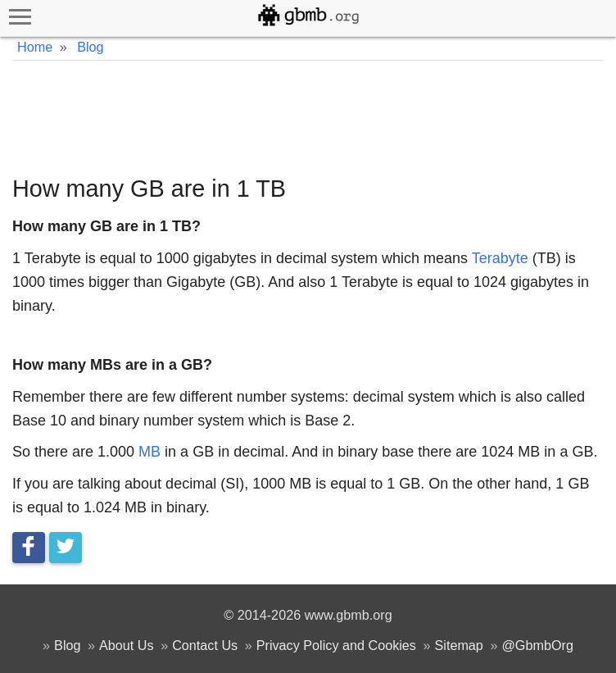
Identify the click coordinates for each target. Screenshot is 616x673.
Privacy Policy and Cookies (336, 645)
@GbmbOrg (537, 645)
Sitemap (458, 645)
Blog (67, 645)
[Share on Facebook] (29, 548)
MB (149, 452)
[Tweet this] (66, 548)
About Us (127, 645)
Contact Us (205, 645)
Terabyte (500, 258)
